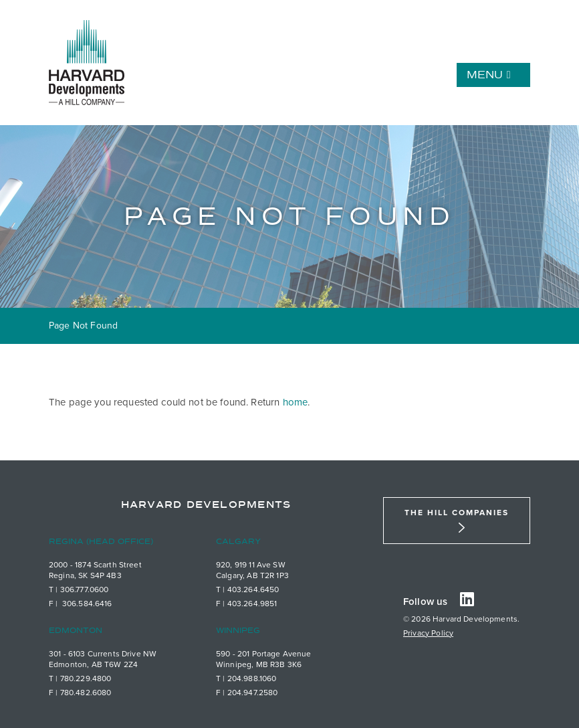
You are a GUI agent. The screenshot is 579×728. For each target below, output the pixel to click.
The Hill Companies (457, 513)
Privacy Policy (428, 633)
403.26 (240, 589)
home (296, 402)
